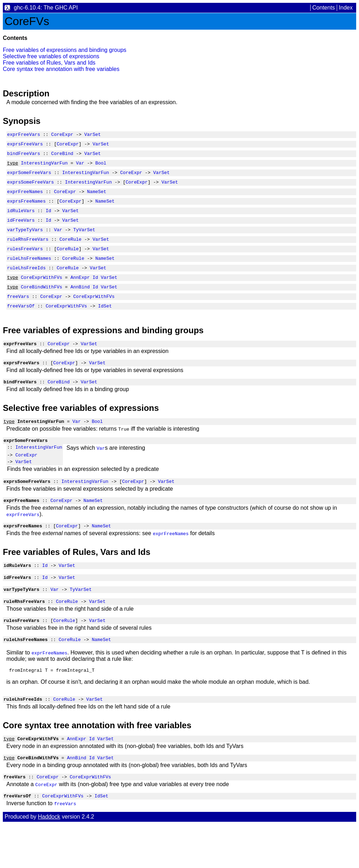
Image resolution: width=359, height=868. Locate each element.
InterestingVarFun (44, 167)
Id (48, 220)
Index (346, 8)
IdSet (105, 326)
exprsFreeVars (25, 146)
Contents (324, 8)
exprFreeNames (25, 199)
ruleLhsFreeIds (26, 283)
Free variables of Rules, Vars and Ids (49, 63)
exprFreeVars (24, 135)
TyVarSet (84, 241)
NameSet (97, 199)
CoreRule (70, 252)
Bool (101, 167)
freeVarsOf (21, 326)
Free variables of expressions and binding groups (65, 50)
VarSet (92, 135)
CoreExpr (62, 135)
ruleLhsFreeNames (29, 273)
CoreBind (62, 156)
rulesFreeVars (25, 262)
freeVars (18, 315)
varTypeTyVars (25, 241)
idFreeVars (21, 231)
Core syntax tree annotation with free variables (61, 69)
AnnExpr (80, 294)
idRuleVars (21, 220)
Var (80, 167)
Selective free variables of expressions (51, 56)
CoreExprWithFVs (42, 294)
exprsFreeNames (26, 209)
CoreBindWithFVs (42, 305)
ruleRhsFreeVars (28, 252)
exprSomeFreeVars (29, 178)
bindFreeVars (24, 156)
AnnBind (80, 305)
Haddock (49, 860)
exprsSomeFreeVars (31, 188)
